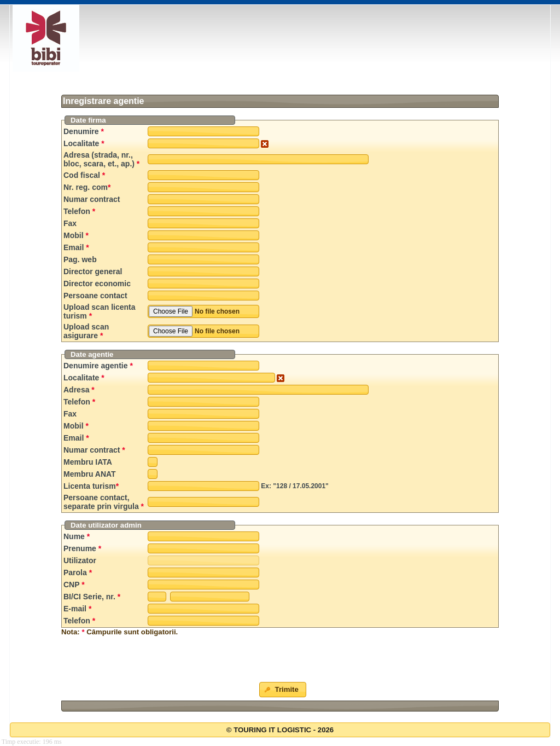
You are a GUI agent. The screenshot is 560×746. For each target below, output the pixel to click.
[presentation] (280, 661)
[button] (283, 690)
